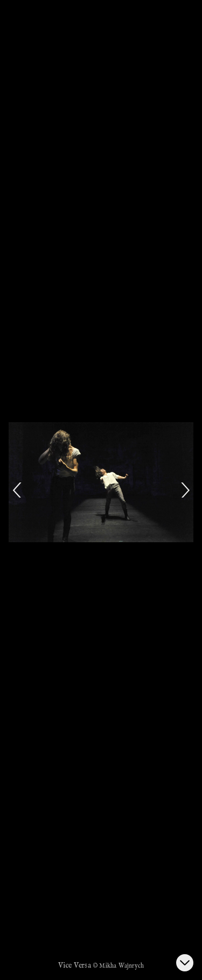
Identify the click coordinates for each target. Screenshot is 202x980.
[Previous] (17, 490)
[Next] (185, 490)
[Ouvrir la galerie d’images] (185, 963)
